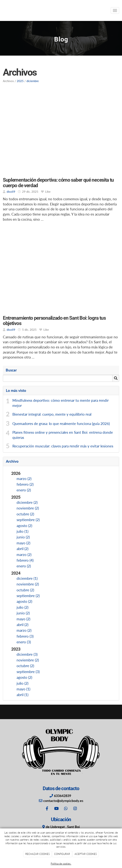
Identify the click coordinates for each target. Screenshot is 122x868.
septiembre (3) (28, 672)
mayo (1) (23, 689)
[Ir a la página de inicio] (2, 10)
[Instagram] (75, 809)
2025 (20, 81)
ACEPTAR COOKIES (86, 854)
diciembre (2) (27, 502)
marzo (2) (24, 479)
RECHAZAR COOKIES (38, 854)
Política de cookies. (61, 864)
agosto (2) (24, 526)
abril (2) (22, 549)
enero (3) (24, 642)
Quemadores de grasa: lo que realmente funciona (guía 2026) (61, 424)
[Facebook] (47, 809)
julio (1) (22, 531)
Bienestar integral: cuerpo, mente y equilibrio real (52, 414)
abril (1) (22, 695)
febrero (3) (25, 636)
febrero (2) (25, 484)
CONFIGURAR (62, 854)
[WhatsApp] (66, 809)
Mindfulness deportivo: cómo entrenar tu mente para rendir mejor (61, 403)
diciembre (33, 81)
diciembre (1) (27, 578)
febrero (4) (25, 560)
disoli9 (11, 192)
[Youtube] (56, 809)
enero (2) (24, 490)
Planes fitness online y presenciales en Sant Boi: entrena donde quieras (63, 435)
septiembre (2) (28, 520)
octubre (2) (25, 514)
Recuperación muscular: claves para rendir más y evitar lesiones (63, 446)
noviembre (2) (28, 508)
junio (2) (23, 537)
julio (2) (22, 607)
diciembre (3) (27, 654)
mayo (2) (23, 543)
